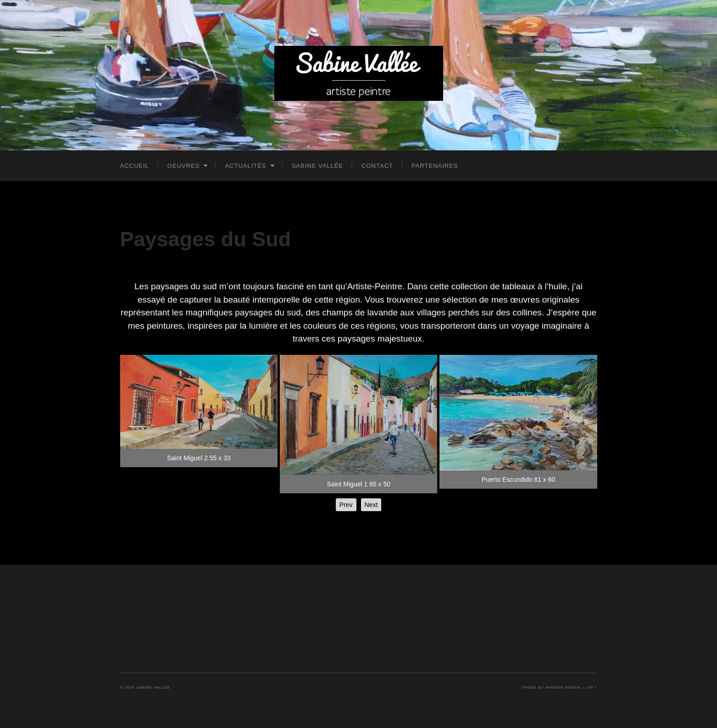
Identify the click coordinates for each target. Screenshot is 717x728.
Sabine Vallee (153, 687)
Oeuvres (184, 166)
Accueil (135, 166)
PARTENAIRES (435, 166)
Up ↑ (592, 687)
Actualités (245, 166)
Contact (377, 166)
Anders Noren (562, 687)
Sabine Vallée (317, 166)
